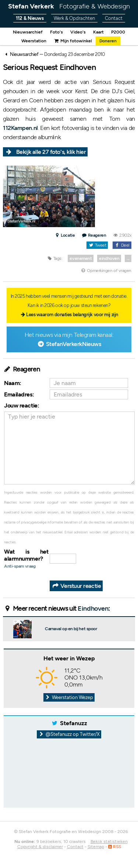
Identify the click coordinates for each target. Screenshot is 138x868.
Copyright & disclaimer (40, 847)
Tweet (97, 245)
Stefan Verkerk (69, 6)
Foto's (56, 32)
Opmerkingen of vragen (106, 271)
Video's (78, 32)
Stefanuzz (74, 723)
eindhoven (109, 258)
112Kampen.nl (20, 128)
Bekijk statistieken (109, 841)
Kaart (98, 32)
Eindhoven (93, 608)
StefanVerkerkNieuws (73, 344)
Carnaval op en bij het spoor (71, 629)
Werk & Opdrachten (74, 18)
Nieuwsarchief (28, 32)
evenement (81, 258)
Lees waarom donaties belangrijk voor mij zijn (72, 315)
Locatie (64, 235)
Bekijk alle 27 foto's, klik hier (51, 152)
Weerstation (34, 41)
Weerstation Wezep (69, 697)
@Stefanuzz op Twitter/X (69, 734)
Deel (122, 245)
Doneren (108, 41)
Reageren (94, 235)
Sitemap (96, 847)
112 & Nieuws (30, 18)
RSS (115, 847)
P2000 (118, 32)
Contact (114, 18)
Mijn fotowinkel (73, 41)
